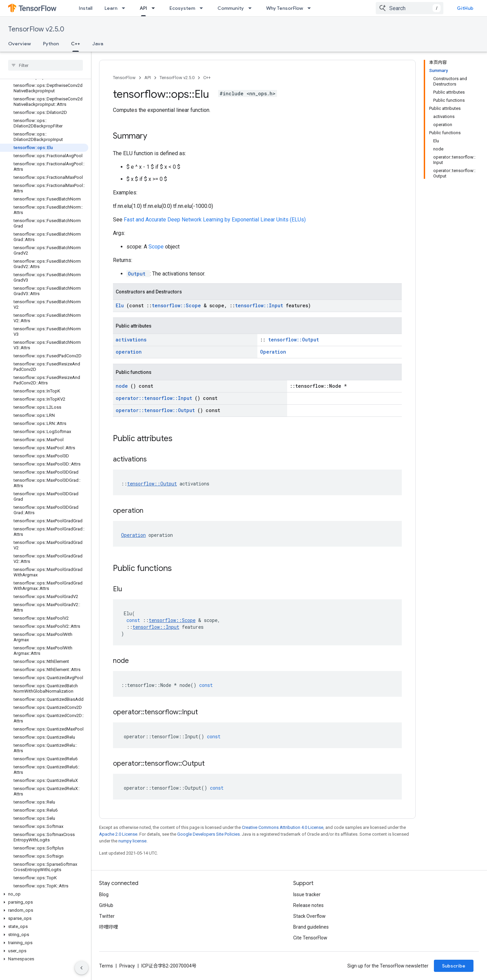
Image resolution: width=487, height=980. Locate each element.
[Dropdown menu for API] (155, 8)
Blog (104, 894)
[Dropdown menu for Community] (252, 8)
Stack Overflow (309, 916)
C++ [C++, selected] (76, 44)
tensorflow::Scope (178, 305)
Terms (106, 966)
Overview (19, 44)
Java (98, 44)
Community (231, 8)
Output (138, 274)
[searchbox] (45, 65)
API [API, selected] (143, 8)
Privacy (127, 966)
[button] (44, 894)
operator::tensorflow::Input (155, 398)
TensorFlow (124, 78)
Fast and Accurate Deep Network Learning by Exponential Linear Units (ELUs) (215, 220)
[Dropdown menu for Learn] (125, 8)
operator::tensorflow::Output (157, 410)
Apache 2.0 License (118, 834)
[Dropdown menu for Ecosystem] (203, 8)
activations (131, 340)
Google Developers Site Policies (208, 834)
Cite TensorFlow (310, 938)
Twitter (107, 916)
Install (86, 8)
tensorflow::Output (294, 340)
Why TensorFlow (285, 8)
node (123, 386)
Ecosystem (182, 8)
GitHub (465, 8)
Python (51, 44)
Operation (273, 352)
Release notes (308, 905)
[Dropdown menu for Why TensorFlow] (311, 8)
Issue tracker (307, 894)
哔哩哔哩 (109, 927)
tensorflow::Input (260, 305)
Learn (111, 8)
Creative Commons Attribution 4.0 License (283, 827)
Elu (121, 305)
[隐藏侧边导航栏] (82, 968)
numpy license (132, 841)
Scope (157, 247)
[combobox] (410, 8)
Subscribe (454, 966)
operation (129, 352)
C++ (207, 78)
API (148, 78)
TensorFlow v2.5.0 (36, 29)
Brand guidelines (311, 927)
